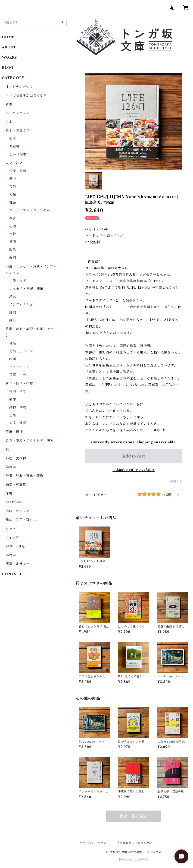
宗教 (13, 234)
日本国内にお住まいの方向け (134, 470)
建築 (13, 415)
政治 (13, 250)
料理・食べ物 (16, 458)
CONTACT (12, 574)
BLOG (8, 68)
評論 (13, 312)
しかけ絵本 (18, 154)
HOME (8, 37)
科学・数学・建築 (19, 384)
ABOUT (9, 47)
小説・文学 (18, 281)
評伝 (13, 320)
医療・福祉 (14, 432)
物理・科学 (18, 391)
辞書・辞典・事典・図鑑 (24, 476)
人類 (13, 195)
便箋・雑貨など (18, 564)
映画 (13, 359)
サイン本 (12, 537)
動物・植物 (18, 407)
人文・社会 (14, 163)
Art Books (14, 502)
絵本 (13, 139)
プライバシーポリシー (94, 843)
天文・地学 (18, 423)
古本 (9, 122)
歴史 (13, 179)
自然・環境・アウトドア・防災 (30, 441)
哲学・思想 (18, 171)
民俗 (13, 187)
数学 (13, 399)
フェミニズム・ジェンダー (30, 210)
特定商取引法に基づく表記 (134, 843)
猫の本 (11, 467)
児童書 (14, 146)
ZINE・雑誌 (15, 546)
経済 (13, 258)
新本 (9, 104)
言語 (13, 242)
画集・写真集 (16, 485)
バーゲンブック (17, 113)
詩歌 (13, 297)
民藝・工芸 (18, 375)
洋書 (9, 493)
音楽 (13, 343)
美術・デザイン (21, 351)
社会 (13, 202)
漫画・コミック (18, 511)
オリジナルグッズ (19, 87)
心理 (13, 226)
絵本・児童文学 (18, 131)
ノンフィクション (23, 304)
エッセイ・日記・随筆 (26, 289)
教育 (13, 218)
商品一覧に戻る (134, 816)
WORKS (9, 57)
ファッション (20, 367)
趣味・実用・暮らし (21, 520)
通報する (176, 481)
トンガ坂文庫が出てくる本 (26, 95)
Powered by (134, 860)
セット (11, 529)
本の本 (11, 555)
